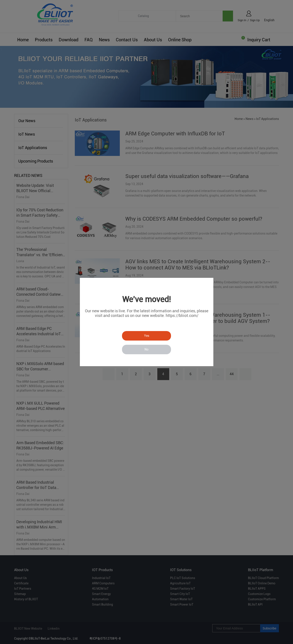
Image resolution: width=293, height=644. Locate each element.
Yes (147, 336)
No (146, 349)
